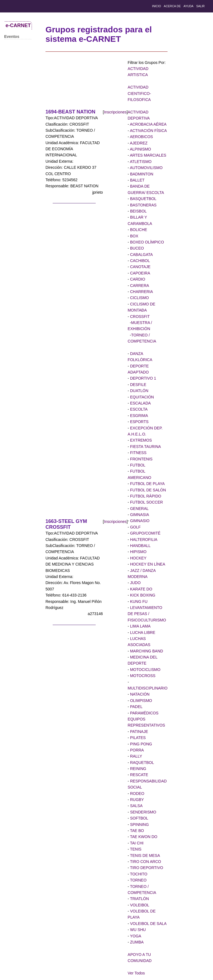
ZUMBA (136, 942)
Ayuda (189, 6)
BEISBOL (138, 211)
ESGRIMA (138, 416)
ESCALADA (140, 403)
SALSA (136, 806)
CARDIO (137, 279)
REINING (138, 769)
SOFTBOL (139, 818)
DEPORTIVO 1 (143, 378)
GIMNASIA (139, 515)
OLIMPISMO (140, 701)
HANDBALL (140, 546)
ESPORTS (139, 422)
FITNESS (138, 453)
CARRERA (139, 286)
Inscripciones (115, 112)
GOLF (135, 527)
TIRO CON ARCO (145, 862)
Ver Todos (136, 973)
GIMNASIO (139, 521)
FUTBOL (137, 465)
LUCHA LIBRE (142, 632)
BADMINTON (141, 174)
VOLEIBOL (139, 905)
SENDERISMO (143, 812)
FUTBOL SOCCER (146, 502)
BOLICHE (138, 230)
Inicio (156, 6)
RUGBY (136, 800)
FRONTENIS (141, 459)
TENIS (135, 849)
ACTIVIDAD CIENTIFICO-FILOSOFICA (139, 93)
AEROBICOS (141, 137)
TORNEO (138, 880)
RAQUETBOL (141, 763)
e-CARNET (18, 25)
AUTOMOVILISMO (146, 168)
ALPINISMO (140, 149)
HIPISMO (138, 552)
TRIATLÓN (139, 899)
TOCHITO (138, 874)
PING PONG (140, 744)
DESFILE (138, 385)
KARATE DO (141, 589)
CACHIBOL (139, 261)
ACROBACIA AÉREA (148, 124)
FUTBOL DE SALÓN (147, 490)
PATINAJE (139, 732)
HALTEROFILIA (143, 540)
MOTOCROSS (142, 676)
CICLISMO (139, 298)
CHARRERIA (141, 292)
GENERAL (139, 509)
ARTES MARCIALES (148, 155)
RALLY (135, 756)
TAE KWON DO (143, 837)
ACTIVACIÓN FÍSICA (148, 131)
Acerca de (172, 6)
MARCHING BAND (146, 651)
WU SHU (137, 930)
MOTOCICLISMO (145, 670)
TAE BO (136, 831)
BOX (134, 236)
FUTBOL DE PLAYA (147, 484)
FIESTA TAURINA (145, 447)
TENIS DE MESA (144, 855)
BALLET (137, 180)
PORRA (136, 750)
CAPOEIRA (140, 273)
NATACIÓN (139, 694)
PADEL (136, 707)
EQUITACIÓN (141, 397)
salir (200, 6)
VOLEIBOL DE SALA (148, 924)
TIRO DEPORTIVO (146, 868)
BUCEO (136, 248)
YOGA (135, 936)
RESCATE (139, 775)
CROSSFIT (139, 317)
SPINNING (139, 825)
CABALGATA (141, 255)
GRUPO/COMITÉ (145, 533)
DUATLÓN (139, 391)
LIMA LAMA (140, 626)
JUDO (135, 583)
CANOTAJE (140, 267)
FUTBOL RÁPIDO (145, 496)
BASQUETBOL (143, 199)
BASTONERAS (143, 205)
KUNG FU (138, 602)
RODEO (137, 794)
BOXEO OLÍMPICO (146, 242)
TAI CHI (136, 843)
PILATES (137, 738)
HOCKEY (138, 558)
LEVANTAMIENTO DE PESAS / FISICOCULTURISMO (147, 614)
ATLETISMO (140, 162)
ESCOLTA (138, 409)
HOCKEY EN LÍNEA (147, 564)
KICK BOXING (142, 595)
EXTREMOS (140, 440)
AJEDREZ (138, 143)
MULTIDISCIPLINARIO (148, 688)
